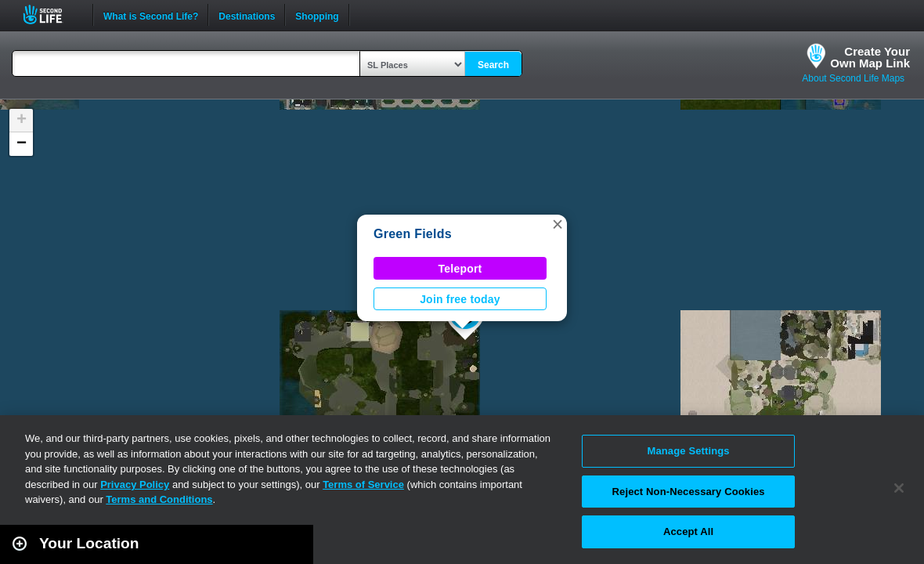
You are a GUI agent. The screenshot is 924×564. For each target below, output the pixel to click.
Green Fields (413, 234)
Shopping (317, 15)
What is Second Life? (151, 15)
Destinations (247, 15)
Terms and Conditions (159, 499)
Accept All (688, 531)
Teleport (460, 269)
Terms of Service (363, 484)
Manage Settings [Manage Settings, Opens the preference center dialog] (688, 451)
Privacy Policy (135, 484)
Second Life (51, 14)
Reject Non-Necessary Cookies (689, 492)
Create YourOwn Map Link (870, 57)
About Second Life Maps (853, 78)
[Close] (899, 488)
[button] (558, 224)
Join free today (460, 299)
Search (493, 65)
